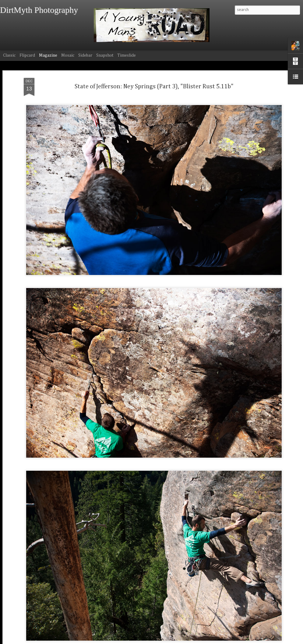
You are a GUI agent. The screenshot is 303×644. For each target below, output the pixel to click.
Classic (9, 55)
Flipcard (27, 55)
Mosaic (68, 55)
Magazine (48, 55)
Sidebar (85, 55)
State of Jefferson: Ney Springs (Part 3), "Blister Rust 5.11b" (154, 84)
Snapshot (105, 55)
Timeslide (127, 55)
